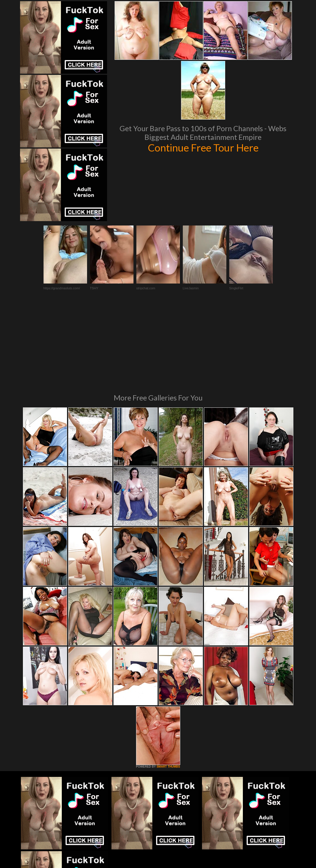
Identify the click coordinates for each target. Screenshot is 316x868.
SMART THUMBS (168, 687)
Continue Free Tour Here (203, 147)
